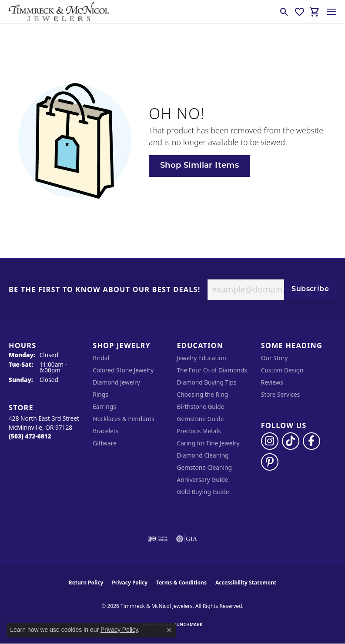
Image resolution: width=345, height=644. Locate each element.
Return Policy (86, 583)
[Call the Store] (30, 436)
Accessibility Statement (246, 583)
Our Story (275, 358)
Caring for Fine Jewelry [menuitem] (208, 443)
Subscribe (310, 289)
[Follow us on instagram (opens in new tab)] (270, 441)
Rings (100, 394)
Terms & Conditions (181, 583)
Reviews (272, 382)
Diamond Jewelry (116, 382)
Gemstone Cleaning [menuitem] (204, 467)
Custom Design (282, 370)
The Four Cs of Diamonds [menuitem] (212, 370)
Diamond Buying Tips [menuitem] (207, 382)
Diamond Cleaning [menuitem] (203, 455)
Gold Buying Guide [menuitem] (203, 492)
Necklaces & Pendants (124, 419)
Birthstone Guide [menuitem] (201, 407)
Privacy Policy (130, 583)
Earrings (104, 407)
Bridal (101, 358)
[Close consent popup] (169, 630)
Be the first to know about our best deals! (105, 290)
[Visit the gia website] (187, 539)
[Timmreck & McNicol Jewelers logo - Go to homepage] (59, 12)
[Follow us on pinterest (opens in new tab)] (270, 462)
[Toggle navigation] (332, 12)
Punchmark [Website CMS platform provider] (188, 624)
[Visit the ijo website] (158, 539)
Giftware (105, 443)
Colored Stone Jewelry (123, 370)
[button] (284, 12)
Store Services (281, 394)
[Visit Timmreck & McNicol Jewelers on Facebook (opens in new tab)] (312, 441)
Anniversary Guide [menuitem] (203, 480)
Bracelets (106, 431)
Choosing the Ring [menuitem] (203, 394)
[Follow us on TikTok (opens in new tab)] (291, 441)
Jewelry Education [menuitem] (202, 358)
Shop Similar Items (199, 166)
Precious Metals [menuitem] (199, 431)
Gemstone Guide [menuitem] (201, 419)
